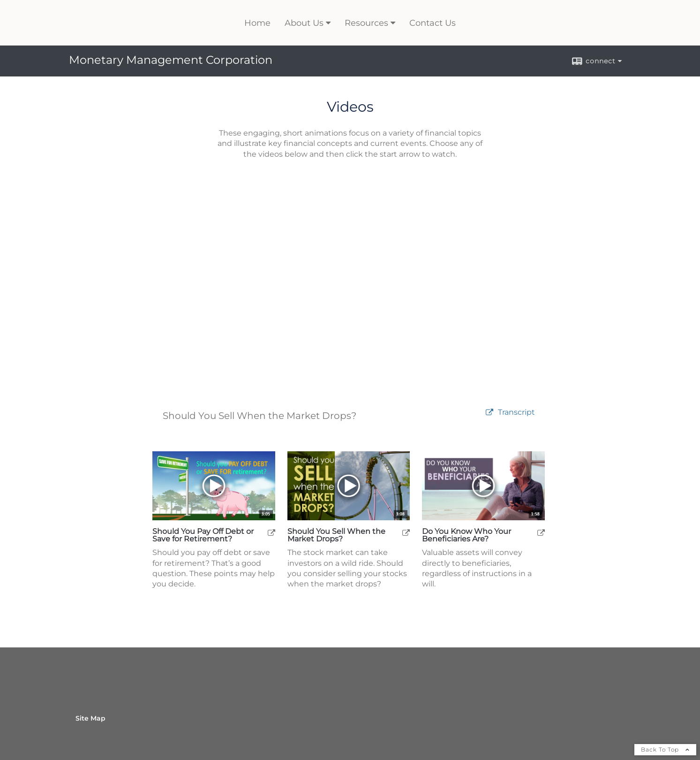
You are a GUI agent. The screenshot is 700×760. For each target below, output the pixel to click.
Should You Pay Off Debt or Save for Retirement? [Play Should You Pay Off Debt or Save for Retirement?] (203, 535)
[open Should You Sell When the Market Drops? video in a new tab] (406, 532)
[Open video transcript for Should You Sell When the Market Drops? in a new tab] (516, 413)
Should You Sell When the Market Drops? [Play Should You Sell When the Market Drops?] (336, 535)
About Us (304, 23)
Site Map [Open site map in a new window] (90, 718)
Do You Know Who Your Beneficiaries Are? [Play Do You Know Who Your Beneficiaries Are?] (467, 535)
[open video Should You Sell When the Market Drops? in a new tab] (489, 413)
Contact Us (433, 23)
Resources (366, 23)
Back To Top (665, 749)
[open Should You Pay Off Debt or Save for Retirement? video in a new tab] (271, 532)
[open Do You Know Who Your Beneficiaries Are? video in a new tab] (541, 532)
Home (257, 23)
